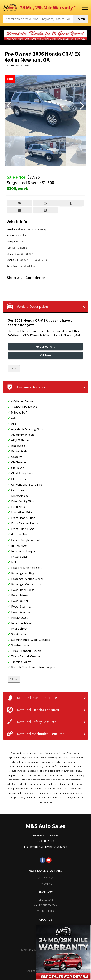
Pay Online (46, 884)
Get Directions (45, 347)
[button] (82, 106)
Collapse (14, 369)
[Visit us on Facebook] (42, 860)
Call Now (45, 355)
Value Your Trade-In (46, 905)
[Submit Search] (80, 19)
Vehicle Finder (46, 911)
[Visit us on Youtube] (49, 860)
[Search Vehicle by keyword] (38, 19)
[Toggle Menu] (84, 7)
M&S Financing (45, 878)
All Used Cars (46, 900)
